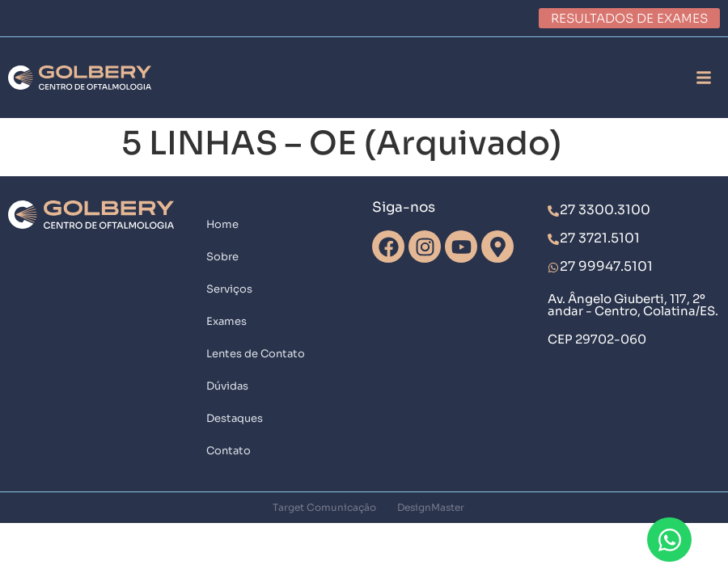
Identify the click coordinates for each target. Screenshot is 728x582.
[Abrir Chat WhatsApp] (669, 540)
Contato (229, 451)
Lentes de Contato (256, 354)
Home (222, 224)
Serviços (229, 289)
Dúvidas (227, 386)
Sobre (222, 257)
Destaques (235, 418)
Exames (226, 321)
